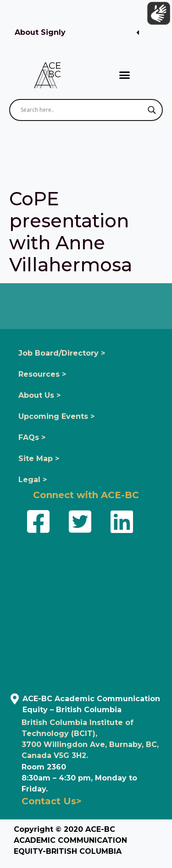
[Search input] (82, 110)
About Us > (39, 395)
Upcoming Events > (56, 416)
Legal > (33, 480)
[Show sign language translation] (159, 13)
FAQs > (32, 437)
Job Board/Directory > (62, 353)
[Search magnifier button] (152, 110)
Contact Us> (52, 801)
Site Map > (39, 459)
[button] (77, 33)
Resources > (42, 374)
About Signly (40, 32)
